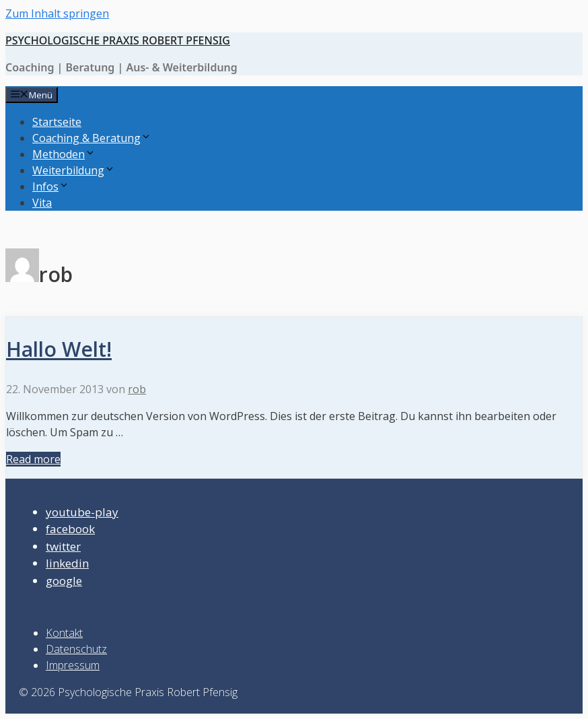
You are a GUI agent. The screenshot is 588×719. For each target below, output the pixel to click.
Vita (42, 203)
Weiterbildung (74, 170)
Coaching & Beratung (92, 138)
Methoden (64, 154)
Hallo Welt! (59, 349)
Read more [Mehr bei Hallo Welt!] (33, 459)
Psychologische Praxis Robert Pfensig (118, 40)
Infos (51, 186)
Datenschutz (76, 649)
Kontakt (64, 633)
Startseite (57, 122)
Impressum (73, 665)
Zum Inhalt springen (57, 13)
